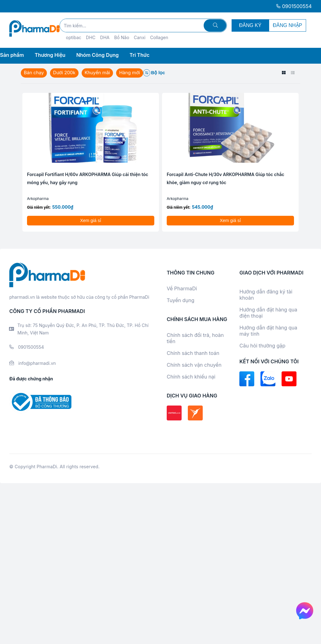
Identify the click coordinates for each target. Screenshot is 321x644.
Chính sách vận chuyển (194, 365)
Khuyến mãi (98, 73)
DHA (105, 37)
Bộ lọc (156, 73)
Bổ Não (122, 37)
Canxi (140, 37)
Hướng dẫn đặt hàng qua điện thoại (268, 313)
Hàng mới (131, 73)
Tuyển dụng (181, 300)
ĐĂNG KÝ (250, 25)
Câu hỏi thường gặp (262, 346)
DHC (91, 37)
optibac (74, 37)
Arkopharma (38, 199)
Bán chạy (34, 73)
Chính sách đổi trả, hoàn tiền (195, 338)
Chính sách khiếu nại (191, 377)
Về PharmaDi (182, 288)
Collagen (159, 37)
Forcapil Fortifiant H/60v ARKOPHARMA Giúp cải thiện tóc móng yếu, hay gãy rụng (88, 178)
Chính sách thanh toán (193, 353)
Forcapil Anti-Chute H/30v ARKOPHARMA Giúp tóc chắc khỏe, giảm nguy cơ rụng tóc (226, 178)
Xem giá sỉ (91, 220)
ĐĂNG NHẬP (287, 25)
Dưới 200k (65, 73)
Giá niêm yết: (39, 207)
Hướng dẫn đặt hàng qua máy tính (268, 331)
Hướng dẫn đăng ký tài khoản (266, 295)
